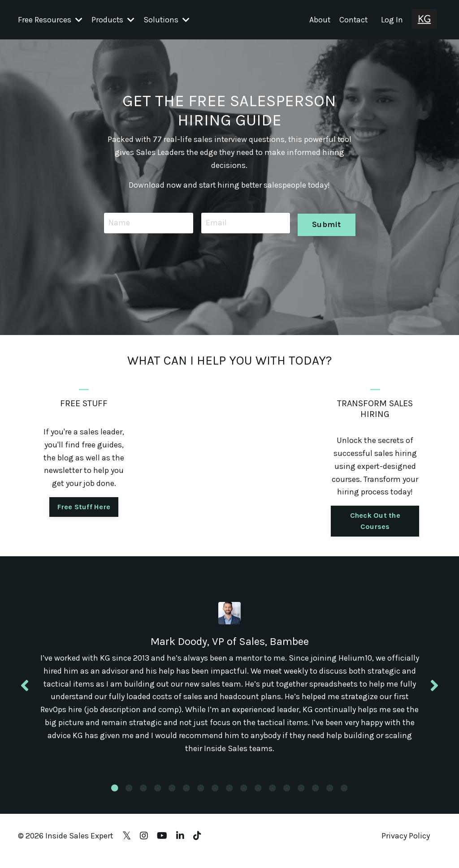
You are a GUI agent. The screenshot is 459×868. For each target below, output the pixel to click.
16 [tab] (330, 798)
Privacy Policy (406, 846)
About (319, 19)
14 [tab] (301, 798)
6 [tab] (186, 798)
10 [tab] (244, 798)
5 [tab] (172, 798)
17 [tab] (344, 798)
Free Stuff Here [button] (84, 507)
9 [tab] (229, 798)
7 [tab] (201, 798)
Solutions (167, 19)
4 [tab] (158, 798)
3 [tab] (143, 798)
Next (434, 690)
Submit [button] (326, 223)
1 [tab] (115, 798)
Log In (392, 19)
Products (113, 19)
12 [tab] (273, 798)
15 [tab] (316, 798)
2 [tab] (129, 798)
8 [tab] (215, 798)
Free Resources (50, 19)
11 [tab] (258, 798)
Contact (353, 19)
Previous (25, 690)
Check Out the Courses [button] (375, 521)
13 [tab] (287, 798)
